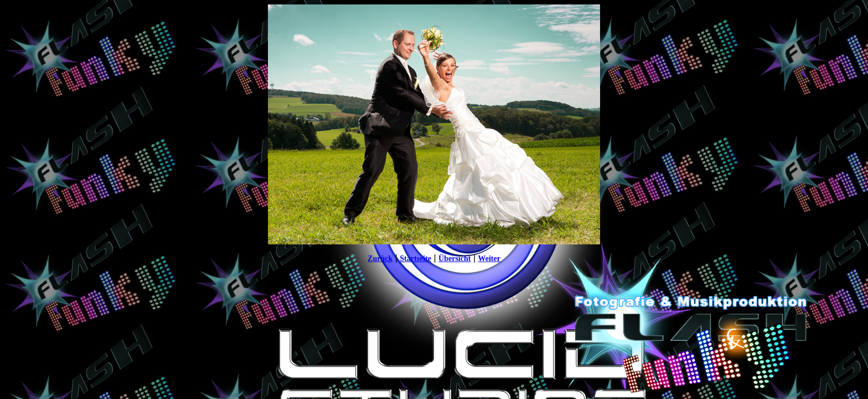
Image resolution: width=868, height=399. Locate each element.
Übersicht (454, 259)
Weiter (489, 259)
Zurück (380, 259)
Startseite (415, 259)
